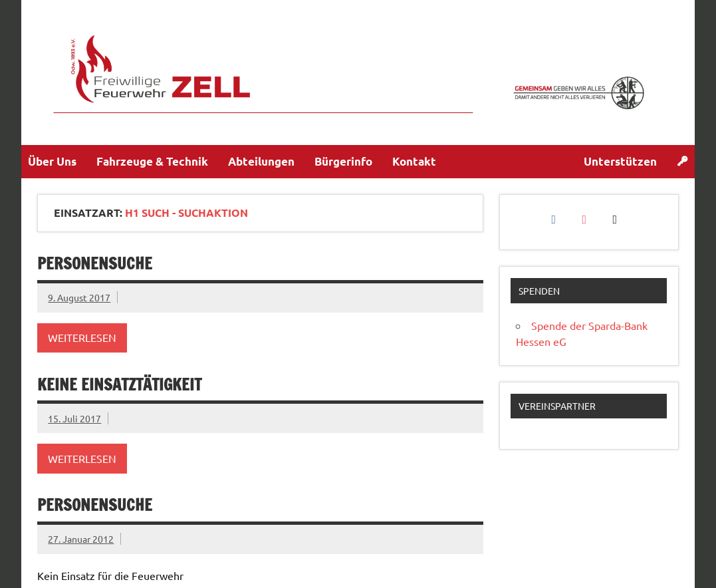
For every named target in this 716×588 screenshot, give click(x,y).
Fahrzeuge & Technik (152, 161)
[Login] (682, 162)
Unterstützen (620, 161)
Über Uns (52, 161)
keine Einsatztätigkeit (119, 384)
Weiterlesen (82, 337)
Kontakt (414, 161)
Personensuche (95, 263)
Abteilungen (261, 161)
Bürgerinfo (343, 161)
